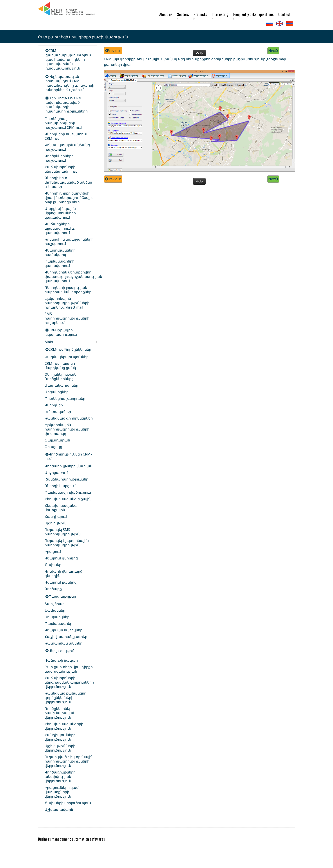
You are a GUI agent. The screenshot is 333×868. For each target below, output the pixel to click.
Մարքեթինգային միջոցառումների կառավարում (60, 213)
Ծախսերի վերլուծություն (68, 803)
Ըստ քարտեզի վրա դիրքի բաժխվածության (69, 669)
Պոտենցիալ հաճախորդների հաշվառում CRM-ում (63, 123)
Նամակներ (55, 610)
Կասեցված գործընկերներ (69, 418)
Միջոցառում (56, 473)
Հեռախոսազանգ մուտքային (61, 508)
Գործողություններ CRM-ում (69, 456)
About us (166, 14)
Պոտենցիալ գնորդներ (65, 398)
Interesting (220, 14)
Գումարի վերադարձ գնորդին (63, 573)
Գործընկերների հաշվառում (59, 158)
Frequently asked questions (253, 14)
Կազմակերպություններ (67, 357)
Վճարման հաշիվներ (63, 630)
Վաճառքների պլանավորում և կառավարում (60, 228)
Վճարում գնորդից (61, 558)
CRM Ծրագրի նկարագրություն (61, 332)
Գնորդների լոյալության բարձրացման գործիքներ (68, 290)
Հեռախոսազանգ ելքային (68, 499)
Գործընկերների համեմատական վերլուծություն (60, 713)
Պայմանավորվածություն (68, 492)
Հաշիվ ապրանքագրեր (66, 637)
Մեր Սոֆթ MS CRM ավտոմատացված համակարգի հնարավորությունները (67, 105)
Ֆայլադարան (57, 440)
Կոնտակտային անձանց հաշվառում (67, 147)
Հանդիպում (56, 516)
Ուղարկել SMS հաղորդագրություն (63, 532)
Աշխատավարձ (59, 809)
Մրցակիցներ (57, 392)
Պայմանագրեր (58, 623)
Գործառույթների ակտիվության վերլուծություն (60, 777)
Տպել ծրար (55, 604)
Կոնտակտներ (58, 412)
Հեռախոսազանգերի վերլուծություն (64, 726)
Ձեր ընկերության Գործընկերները (61, 377)
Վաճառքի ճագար (61, 660)
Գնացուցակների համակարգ (60, 252)
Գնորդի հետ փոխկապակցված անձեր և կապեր (68, 182)
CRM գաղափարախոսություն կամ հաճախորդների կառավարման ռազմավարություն (68, 59)
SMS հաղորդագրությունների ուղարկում (67, 318)
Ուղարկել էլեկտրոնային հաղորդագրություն (67, 543)
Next (273, 51)
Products (200, 14)
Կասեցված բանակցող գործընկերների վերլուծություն (65, 698)
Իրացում (53, 552)
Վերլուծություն (62, 651)
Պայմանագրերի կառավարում (60, 263)
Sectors (183, 14)
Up (199, 53)
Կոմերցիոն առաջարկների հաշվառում (69, 241)
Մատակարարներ (61, 385)
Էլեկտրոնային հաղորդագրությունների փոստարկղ (67, 429)
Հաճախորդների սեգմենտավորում (61, 169)
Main (49, 342)
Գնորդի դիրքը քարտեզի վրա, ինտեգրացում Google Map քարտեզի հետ (69, 198)
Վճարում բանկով (61, 582)
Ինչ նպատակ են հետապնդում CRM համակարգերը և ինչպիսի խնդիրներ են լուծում (70, 83)
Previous (113, 51)
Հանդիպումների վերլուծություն (60, 737)
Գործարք (53, 589)
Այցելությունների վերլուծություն (60, 748)
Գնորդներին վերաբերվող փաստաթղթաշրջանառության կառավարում (73, 277)
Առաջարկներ (57, 617)
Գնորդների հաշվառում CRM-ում (66, 136)
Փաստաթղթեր (62, 596)
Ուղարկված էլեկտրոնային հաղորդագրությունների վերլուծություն (69, 761)
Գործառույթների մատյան (68, 466)
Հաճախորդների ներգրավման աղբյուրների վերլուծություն (69, 682)
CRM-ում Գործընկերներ (70, 349)
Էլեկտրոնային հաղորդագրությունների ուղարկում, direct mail (67, 303)
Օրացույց (53, 447)
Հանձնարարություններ (66, 479)
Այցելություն (56, 523)
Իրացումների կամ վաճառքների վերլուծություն (62, 792)
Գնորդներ (54, 405)
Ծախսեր (53, 565)
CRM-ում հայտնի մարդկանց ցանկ (60, 366)
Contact (284, 14)
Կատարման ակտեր (63, 643)
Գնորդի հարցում (60, 486)
